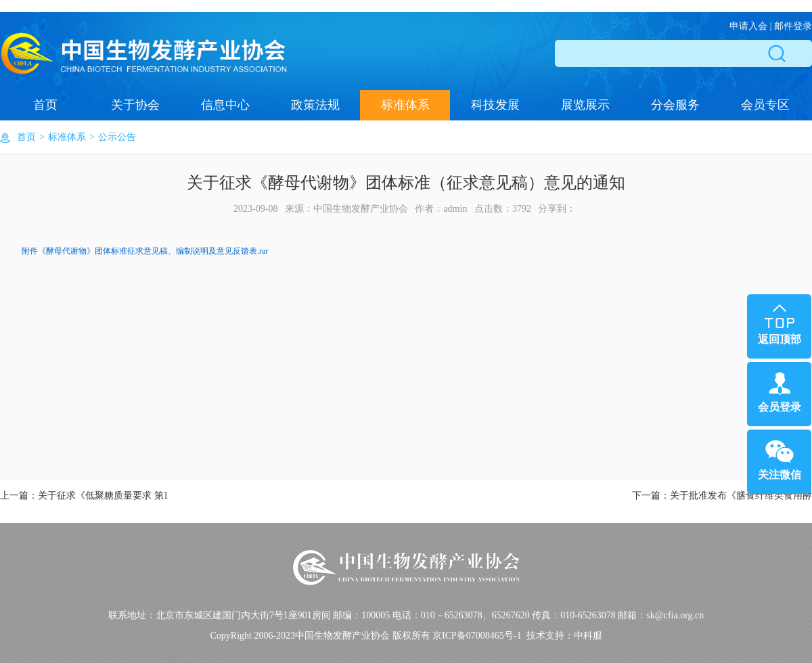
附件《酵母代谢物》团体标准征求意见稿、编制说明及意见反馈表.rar (145, 251)
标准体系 (405, 105)
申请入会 (748, 26)
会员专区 (765, 105)
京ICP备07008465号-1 (477, 636)
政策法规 (315, 105)
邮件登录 (793, 26)
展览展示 (585, 105)
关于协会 (135, 105)
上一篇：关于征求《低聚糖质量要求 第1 (84, 496)
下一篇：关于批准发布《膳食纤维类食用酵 (722, 496)
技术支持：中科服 (564, 636)
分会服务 (675, 105)
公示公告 (117, 137)
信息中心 (225, 105)
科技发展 (495, 105)
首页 (45, 105)
